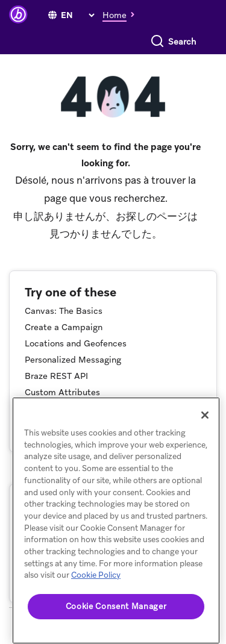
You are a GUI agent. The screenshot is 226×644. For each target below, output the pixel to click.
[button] (122, 14)
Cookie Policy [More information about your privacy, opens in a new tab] (96, 575)
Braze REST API (56, 376)
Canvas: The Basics (64, 311)
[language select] (77, 15)
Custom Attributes (62, 392)
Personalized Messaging (73, 360)
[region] (116, 521)
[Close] (205, 415)
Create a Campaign (64, 327)
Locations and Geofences (76, 343)
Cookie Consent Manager (116, 606)
